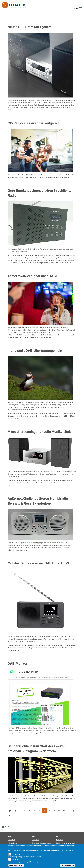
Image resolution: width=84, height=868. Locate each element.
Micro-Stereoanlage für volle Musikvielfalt (39, 432)
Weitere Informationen (67, 850)
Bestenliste (59, 840)
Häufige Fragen (13, 843)
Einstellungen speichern (16, 865)
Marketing (15, 859)
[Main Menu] (78, 8)
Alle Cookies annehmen (67, 865)
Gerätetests (12, 840)
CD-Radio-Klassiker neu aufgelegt (33, 123)
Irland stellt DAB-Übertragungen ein (35, 351)
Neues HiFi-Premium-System (30, 27)
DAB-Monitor (18, 664)
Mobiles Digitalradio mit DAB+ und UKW (38, 563)
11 (55, 811)
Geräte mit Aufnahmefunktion (65, 843)
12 (60, 811)
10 (50, 811)
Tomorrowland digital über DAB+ (33, 276)
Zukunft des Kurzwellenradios (41, 843)
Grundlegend (16, 854)
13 (65, 811)
